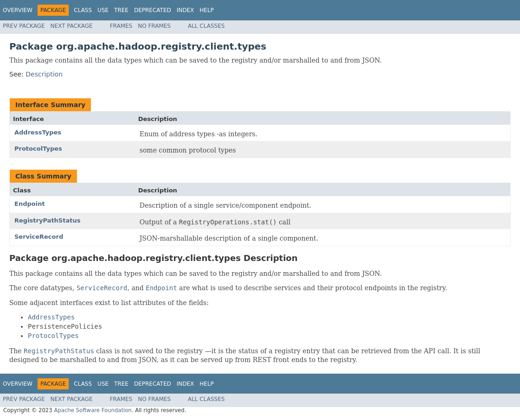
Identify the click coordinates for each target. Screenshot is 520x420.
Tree (121, 10)
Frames (121, 26)
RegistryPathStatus (47, 220)
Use (103, 10)
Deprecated (153, 10)
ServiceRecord (39, 237)
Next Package (72, 26)
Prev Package (24, 26)
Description (44, 74)
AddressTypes (38, 132)
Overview (18, 10)
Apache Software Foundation (93, 410)
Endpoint (30, 204)
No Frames (154, 26)
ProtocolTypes (38, 149)
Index (186, 10)
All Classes (206, 26)
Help (207, 10)
